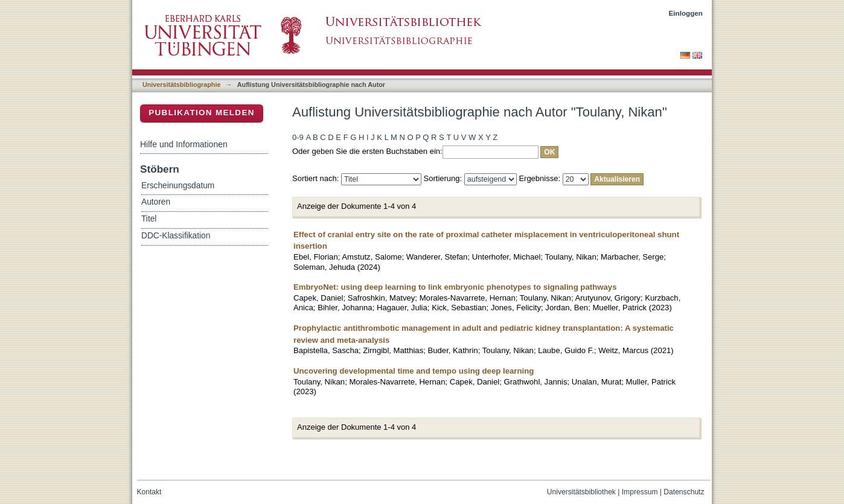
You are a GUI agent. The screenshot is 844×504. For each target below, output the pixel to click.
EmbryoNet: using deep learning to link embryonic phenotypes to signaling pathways (455, 287)
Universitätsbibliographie (181, 85)
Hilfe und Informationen (184, 144)
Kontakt (149, 492)
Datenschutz (684, 492)
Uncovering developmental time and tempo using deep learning (414, 371)
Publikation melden (202, 113)
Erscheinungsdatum (178, 186)
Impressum (640, 492)
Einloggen (686, 13)
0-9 (298, 137)
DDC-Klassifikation (176, 236)
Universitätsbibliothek (581, 492)
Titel (149, 219)
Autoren (156, 202)
